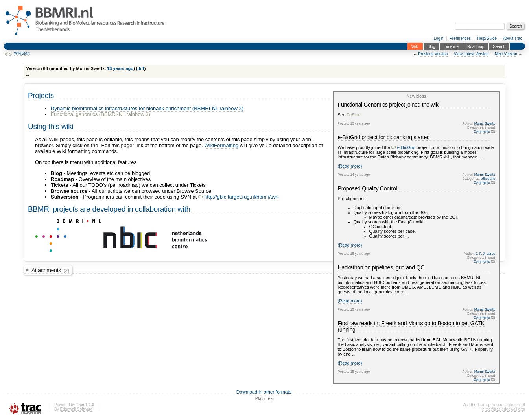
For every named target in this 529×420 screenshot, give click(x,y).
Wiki (415, 46)
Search (499, 46)
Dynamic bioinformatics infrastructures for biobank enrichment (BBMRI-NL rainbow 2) (147, 108)
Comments (482, 131)
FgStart (354, 115)
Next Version (506, 54)
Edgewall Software (76, 409)
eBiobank (488, 179)
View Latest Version (471, 54)
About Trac (512, 38)
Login (439, 38)
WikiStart (22, 53)
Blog (431, 46)
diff (141, 68)
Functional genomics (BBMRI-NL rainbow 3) (100, 114)
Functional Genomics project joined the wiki (389, 105)
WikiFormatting (222, 145)
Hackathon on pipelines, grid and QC (381, 267)
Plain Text (265, 398)
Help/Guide (487, 38)
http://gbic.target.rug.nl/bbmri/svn (238, 197)
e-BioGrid (403, 147)
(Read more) (350, 166)
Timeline (451, 46)
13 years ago (120, 68)
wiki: (8, 53)
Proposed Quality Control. (368, 188)
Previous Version (433, 54)
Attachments (50, 270)
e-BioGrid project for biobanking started (384, 137)
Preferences (460, 38)
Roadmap (476, 46)
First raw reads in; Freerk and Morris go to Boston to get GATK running (411, 326)
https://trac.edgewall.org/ (504, 409)
